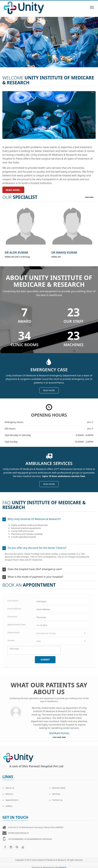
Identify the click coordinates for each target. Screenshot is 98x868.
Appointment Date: (17, 624)
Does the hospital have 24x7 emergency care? (35, 569)
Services (55, 794)
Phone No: (13, 617)
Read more (49, 390)
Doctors (8, 794)
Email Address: (15, 609)
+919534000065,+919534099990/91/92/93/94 (30, 839)
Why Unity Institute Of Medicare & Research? (34, 519)
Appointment (10, 800)
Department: (14, 632)
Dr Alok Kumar (16, 252)
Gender (11, 640)
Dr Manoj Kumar (64, 252)
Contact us (56, 800)
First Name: (13, 601)
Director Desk (57, 788)
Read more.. (13, 190)
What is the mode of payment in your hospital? (35, 577)
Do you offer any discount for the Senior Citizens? (37, 548)
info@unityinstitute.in (18, 833)
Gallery (7, 806)
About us (8, 788)
